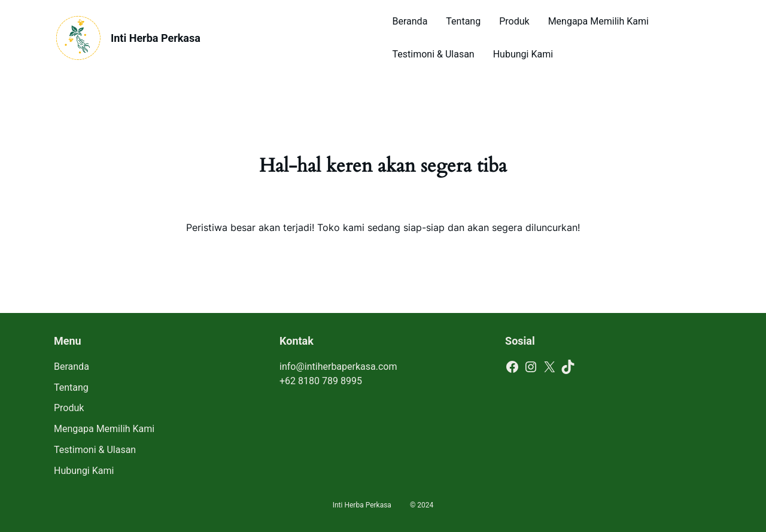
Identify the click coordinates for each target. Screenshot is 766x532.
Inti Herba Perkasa (156, 38)
